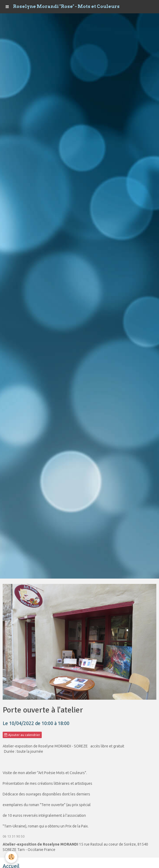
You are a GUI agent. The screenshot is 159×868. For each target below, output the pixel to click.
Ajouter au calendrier (22, 735)
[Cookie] (11, 857)
